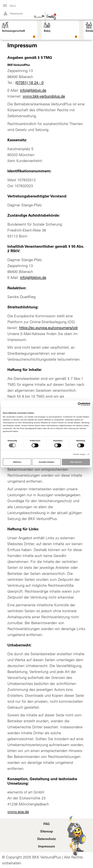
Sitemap (47, 832)
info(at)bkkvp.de (33, 90)
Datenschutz (47, 839)
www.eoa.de (18, 812)
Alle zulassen (76, 462)
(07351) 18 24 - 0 (29, 83)
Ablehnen (17, 462)
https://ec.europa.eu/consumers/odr (48, 328)
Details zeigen (79, 454)
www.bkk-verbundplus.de (44, 96)
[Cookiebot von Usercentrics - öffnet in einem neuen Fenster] (80, 404)
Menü (10, 6)
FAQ (46, 824)
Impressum (47, 847)
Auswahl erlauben (46, 462)
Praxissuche (13, 14)
